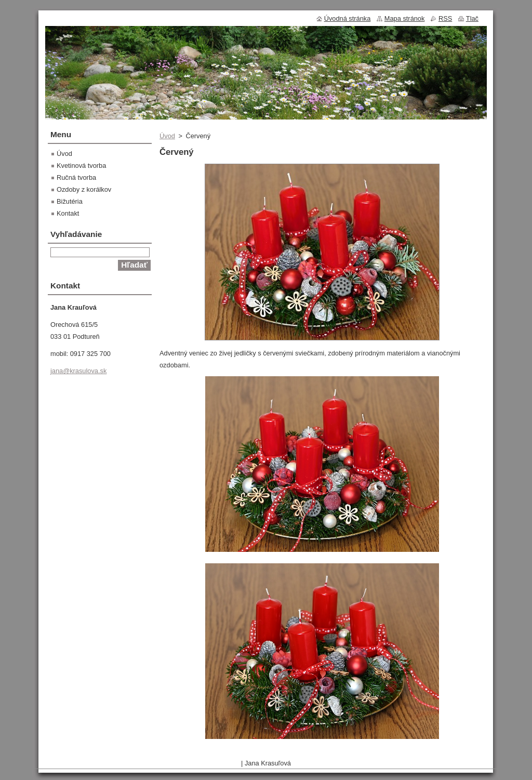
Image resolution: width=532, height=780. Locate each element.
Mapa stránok (405, 18)
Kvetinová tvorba (81, 166)
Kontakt (68, 213)
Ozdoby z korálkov (84, 189)
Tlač (472, 18)
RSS (445, 18)
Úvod (167, 136)
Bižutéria (70, 201)
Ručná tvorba (76, 177)
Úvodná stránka (348, 18)
